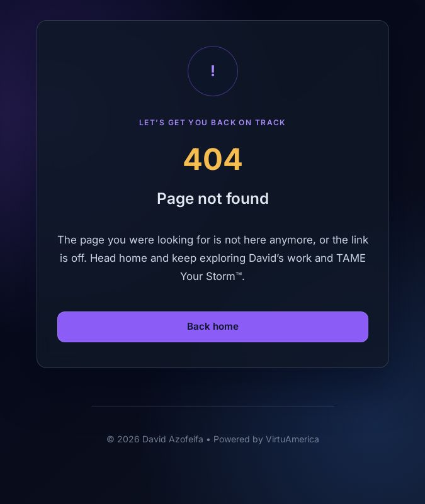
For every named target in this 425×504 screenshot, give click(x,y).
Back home (213, 326)
